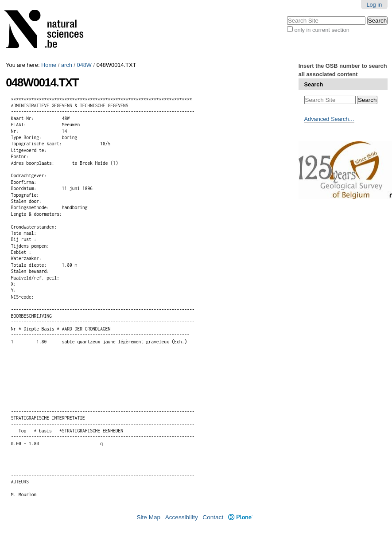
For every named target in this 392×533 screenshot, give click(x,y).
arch (67, 65)
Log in (374, 5)
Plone (240, 517)
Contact (213, 517)
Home (49, 65)
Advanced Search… (330, 119)
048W (84, 65)
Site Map (148, 517)
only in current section (322, 30)
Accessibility (182, 517)
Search (314, 84)
